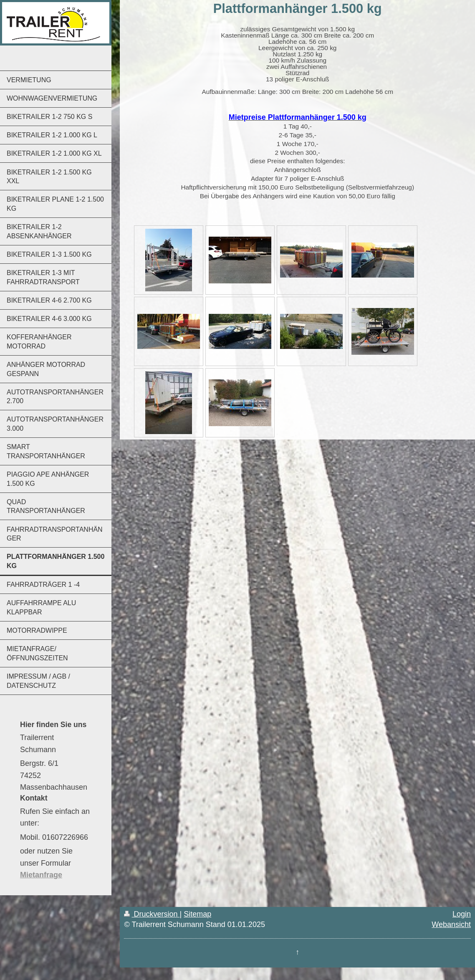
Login (462, 914)
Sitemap (197, 914)
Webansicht (451, 924)
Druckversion (152, 914)
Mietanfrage (41, 875)
